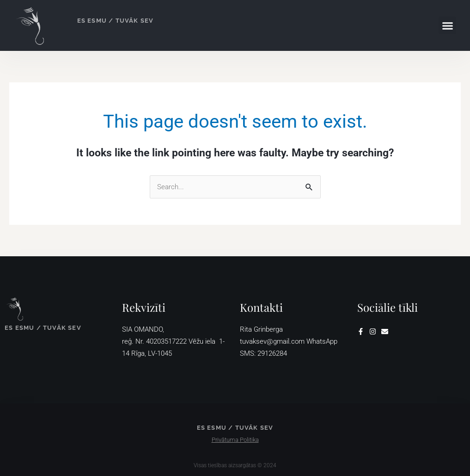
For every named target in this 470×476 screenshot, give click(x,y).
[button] (447, 25)
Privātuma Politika (235, 440)
